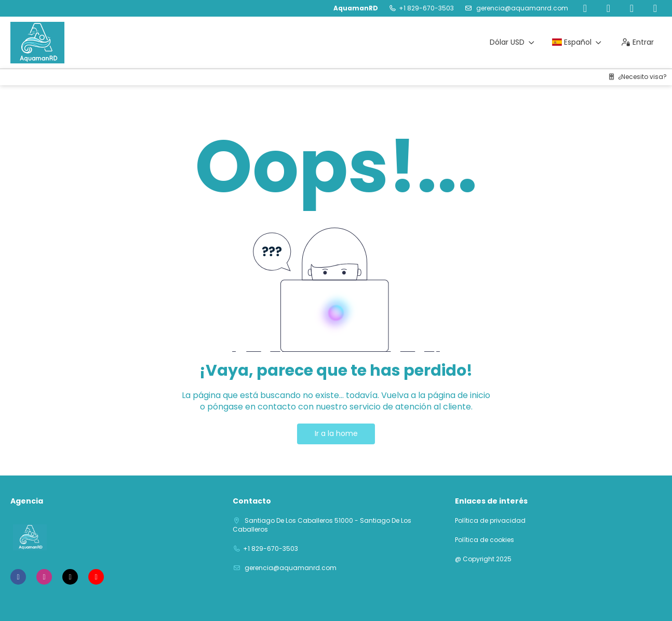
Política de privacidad (490, 521)
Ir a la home (336, 433)
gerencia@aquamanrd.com (521, 8)
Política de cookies (485, 540)
